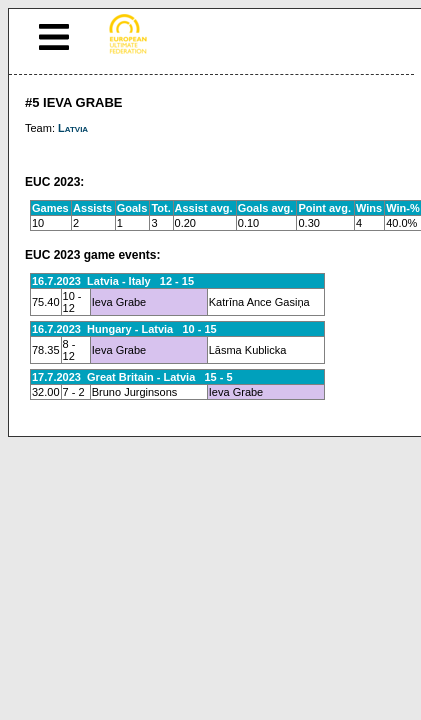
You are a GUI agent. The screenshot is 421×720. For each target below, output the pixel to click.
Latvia (73, 128)
